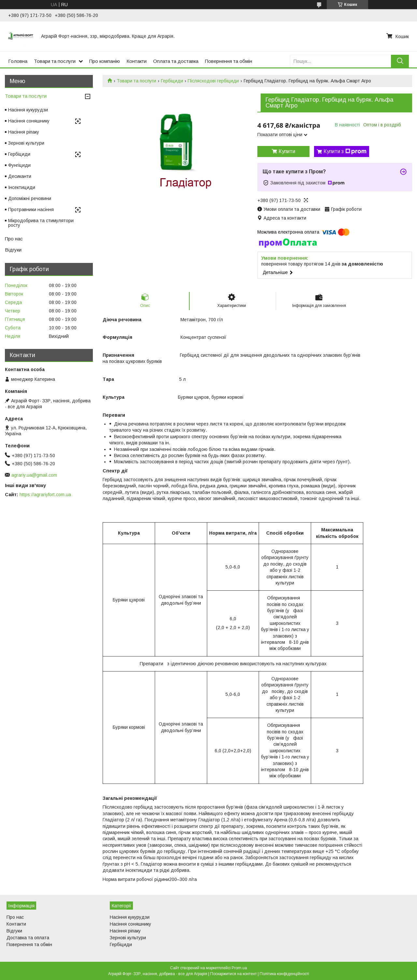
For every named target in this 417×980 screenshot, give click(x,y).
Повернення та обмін (229, 61)
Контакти (137, 61)
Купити (287, 151)
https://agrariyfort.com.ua (45, 495)
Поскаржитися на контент (233, 974)
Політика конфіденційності (284, 974)
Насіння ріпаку (24, 132)
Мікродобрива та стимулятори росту (41, 223)
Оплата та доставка (176, 61)
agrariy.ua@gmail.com (34, 475)
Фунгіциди (19, 165)
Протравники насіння (31, 209)
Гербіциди (172, 81)
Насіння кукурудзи (28, 110)
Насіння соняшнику (29, 121)
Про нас (14, 239)
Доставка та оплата (28, 938)
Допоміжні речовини (30, 198)
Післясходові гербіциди (213, 81)
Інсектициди (22, 187)
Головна (18, 61)
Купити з (345, 151)
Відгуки (13, 250)
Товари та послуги (55, 61)
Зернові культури (26, 143)
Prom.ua (239, 968)
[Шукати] (400, 61)
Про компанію (105, 61)
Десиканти (20, 176)
